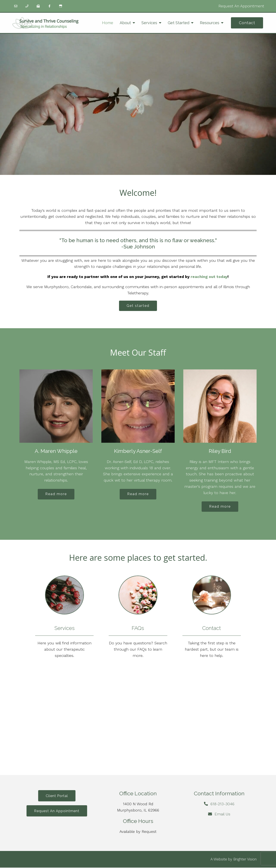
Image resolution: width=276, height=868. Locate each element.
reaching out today (209, 277)
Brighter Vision (245, 860)
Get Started (179, 23)
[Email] (16, 6)
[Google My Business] (61, 6)
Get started (138, 306)
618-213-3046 (222, 804)
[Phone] (27, 6)
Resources (210, 23)
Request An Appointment (241, 6)
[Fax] (38, 6)
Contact (247, 23)
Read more (56, 494)
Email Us (222, 815)
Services (149, 23)
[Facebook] (49, 6)
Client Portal (57, 797)
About (125, 23)
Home (108, 23)
